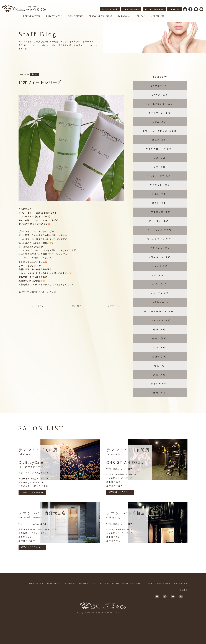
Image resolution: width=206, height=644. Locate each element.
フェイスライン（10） (160, 239)
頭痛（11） (160, 393)
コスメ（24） (160, 140)
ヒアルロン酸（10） (160, 212)
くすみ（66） (160, 122)
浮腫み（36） (160, 356)
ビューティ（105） (160, 221)
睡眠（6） (160, 365)
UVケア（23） (160, 95)
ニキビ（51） (160, 203)
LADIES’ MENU (54, 16)
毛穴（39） (160, 347)
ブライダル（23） (160, 248)
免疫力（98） (160, 338)
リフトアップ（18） (160, 320)
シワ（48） (160, 167)
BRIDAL (141, 16)
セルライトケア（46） (160, 176)
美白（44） (160, 375)
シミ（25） (160, 158)
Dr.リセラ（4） (160, 86)
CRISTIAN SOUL (131, 9)
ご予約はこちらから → (32, 492)
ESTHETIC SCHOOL (154, 9)
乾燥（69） (160, 329)
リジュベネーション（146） (160, 311)
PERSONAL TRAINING (100, 16)
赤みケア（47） (160, 383)
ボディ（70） (160, 284)
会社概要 (184, 590)
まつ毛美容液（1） (160, 302)
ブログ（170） (160, 266)
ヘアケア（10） (160, 275)
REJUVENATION (32, 16)
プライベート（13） (160, 257)
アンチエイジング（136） (160, 104)
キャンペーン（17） (160, 113)
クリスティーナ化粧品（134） (160, 131)
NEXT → (114, 306)
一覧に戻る (76, 306)
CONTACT (174, 9)
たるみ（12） (160, 194)
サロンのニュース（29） (160, 149)
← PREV (37, 306)
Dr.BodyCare (124, 16)
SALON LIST (158, 16)
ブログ (34, 74)
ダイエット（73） (160, 185)
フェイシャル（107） (160, 230)
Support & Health (110, 9)
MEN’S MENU (75, 16)
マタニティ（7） (160, 293)
